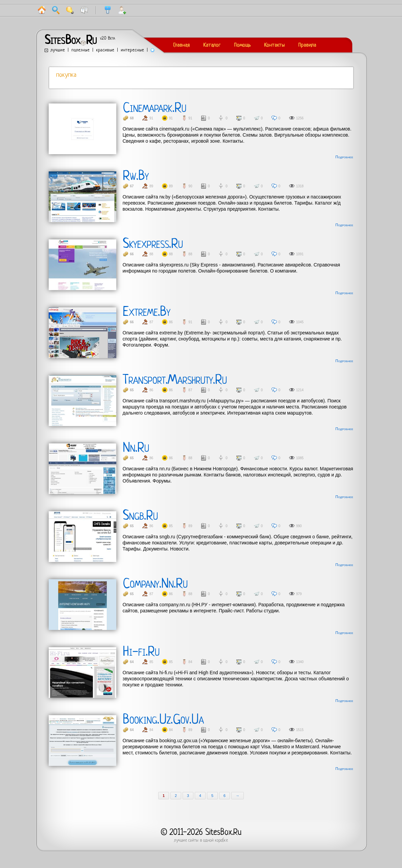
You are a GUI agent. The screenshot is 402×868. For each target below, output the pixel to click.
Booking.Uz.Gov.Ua (163, 720)
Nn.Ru (136, 448)
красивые (105, 50)
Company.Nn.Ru (155, 584)
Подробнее (344, 157)
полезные (80, 50)
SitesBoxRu (71, 41)
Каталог (212, 45)
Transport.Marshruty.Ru (175, 380)
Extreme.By (147, 312)
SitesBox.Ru (223, 833)
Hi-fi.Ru (141, 652)
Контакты (274, 45)
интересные (132, 50)
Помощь (242, 45)
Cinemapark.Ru (155, 109)
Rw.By (136, 177)
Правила (307, 45)
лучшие (58, 50)
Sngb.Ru (140, 516)
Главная (181, 45)
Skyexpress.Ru (153, 244)
